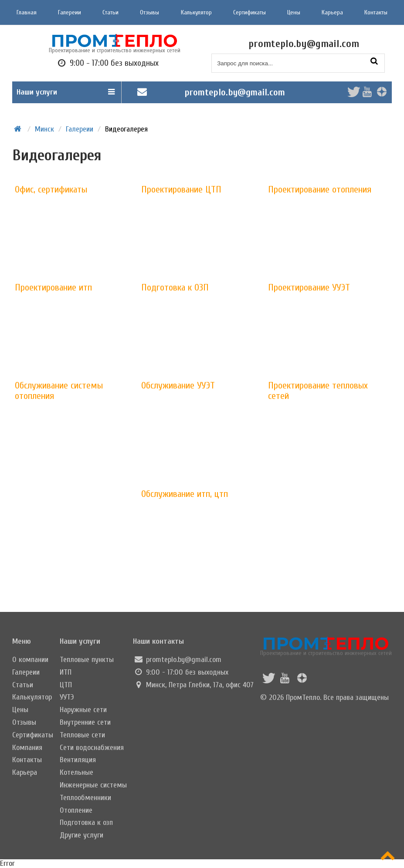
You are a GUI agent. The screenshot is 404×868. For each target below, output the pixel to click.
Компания (27, 748)
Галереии (70, 12)
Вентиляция (78, 760)
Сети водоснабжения (92, 748)
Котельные (76, 772)
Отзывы (149, 12)
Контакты (376, 12)
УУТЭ (67, 697)
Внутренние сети (85, 722)
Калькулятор (196, 12)
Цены (294, 12)
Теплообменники (85, 798)
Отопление (76, 810)
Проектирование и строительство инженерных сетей (326, 647)
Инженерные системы (93, 785)
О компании (30, 660)
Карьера (332, 12)
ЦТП (66, 685)
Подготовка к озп (86, 822)
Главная (27, 12)
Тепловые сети (82, 735)
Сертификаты (250, 12)
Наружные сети (83, 710)
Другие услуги (81, 835)
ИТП (66, 672)
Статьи (110, 12)
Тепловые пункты (87, 660)
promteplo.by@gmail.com (235, 92)
